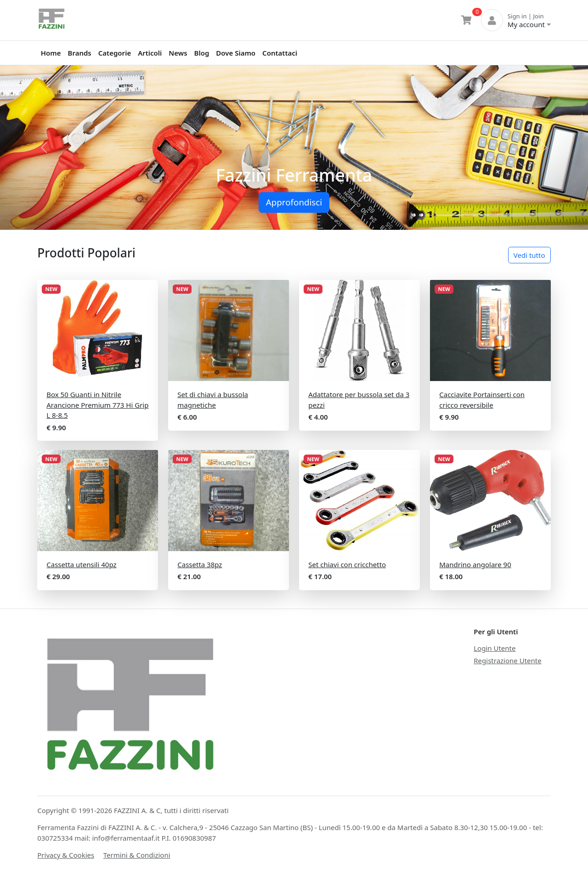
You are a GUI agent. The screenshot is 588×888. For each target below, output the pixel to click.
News (178, 53)
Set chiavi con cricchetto (347, 564)
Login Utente (495, 648)
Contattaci (280, 53)
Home (51, 53)
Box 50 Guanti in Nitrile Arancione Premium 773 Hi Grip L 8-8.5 (97, 405)
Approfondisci (294, 202)
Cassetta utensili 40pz (81, 564)
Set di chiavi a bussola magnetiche (213, 400)
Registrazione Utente (507, 660)
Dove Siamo (236, 53)
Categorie (115, 53)
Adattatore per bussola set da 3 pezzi (359, 400)
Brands (80, 53)
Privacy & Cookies (66, 855)
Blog (202, 53)
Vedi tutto (529, 255)
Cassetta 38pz (200, 564)
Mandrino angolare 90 (475, 564)
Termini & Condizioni (137, 855)
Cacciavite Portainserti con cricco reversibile (482, 400)
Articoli (150, 53)
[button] (44, 148)
